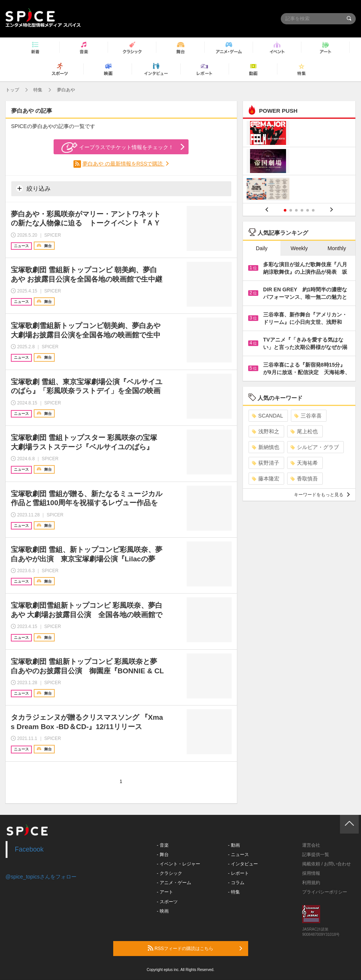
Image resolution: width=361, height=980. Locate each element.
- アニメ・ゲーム (174, 883)
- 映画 (163, 911)
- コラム (236, 883)
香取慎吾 (304, 479)
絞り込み (33, 188)
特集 (38, 90)
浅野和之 (266, 431)
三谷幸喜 (308, 416)
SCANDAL (267, 416)
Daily (261, 248)
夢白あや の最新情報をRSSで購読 (124, 164)
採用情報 (311, 873)
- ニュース (238, 855)
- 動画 (234, 845)
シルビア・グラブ (315, 447)
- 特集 (234, 892)
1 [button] (285, 210)
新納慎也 (266, 447)
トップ (12, 90)
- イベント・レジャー (178, 864)
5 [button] (308, 210)
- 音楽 (163, 845)
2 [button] (291, 210)
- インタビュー (243, 864)
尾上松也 (304, 431)
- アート (165, 892)
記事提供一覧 (316, 855)
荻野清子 (266, 463)
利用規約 (311, 883)
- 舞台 (163, 855)
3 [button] (296, 210)
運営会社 (311, 845)
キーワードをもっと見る (322, 495)
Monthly (337, 248)
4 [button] (302, 210)
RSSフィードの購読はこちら (195, 948)
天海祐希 (304, 463)
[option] (299, 162)
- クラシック (169, 873)
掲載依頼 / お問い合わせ (327, 864)
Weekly (299, 248)
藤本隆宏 (266, 479)
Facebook (29, 849)
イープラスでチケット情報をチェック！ (118, 148)
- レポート (238, 873)
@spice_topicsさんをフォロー (41, 877)
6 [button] (313, 210)
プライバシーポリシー (325, 892)
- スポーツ (167, 902)
